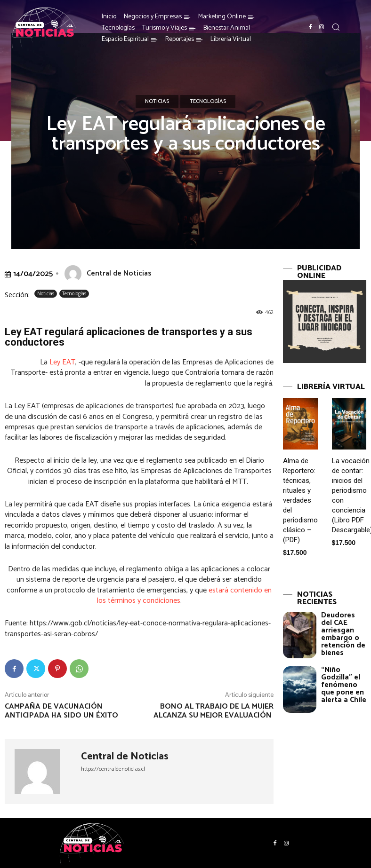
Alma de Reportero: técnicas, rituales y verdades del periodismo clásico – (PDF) (300, 500)
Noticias (157, 102)
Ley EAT (62, 362)
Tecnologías (208, 102)
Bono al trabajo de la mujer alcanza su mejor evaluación (214, 711)
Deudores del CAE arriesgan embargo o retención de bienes (343, 634)
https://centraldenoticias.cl (113, 769)
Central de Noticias (119, 273)
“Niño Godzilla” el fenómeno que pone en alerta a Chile (344, 685)
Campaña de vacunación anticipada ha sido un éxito (62, 711)
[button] (336, 27)
